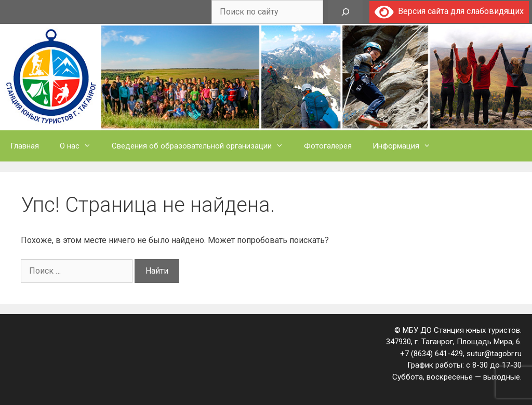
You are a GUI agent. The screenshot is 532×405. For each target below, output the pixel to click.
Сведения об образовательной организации (203, 146)
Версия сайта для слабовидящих (449, 11)
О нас (81, 146)
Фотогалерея (328, 146)
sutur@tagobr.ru (494, 354)
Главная (25, 146)
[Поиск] (345, 12)
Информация (407, 146)
